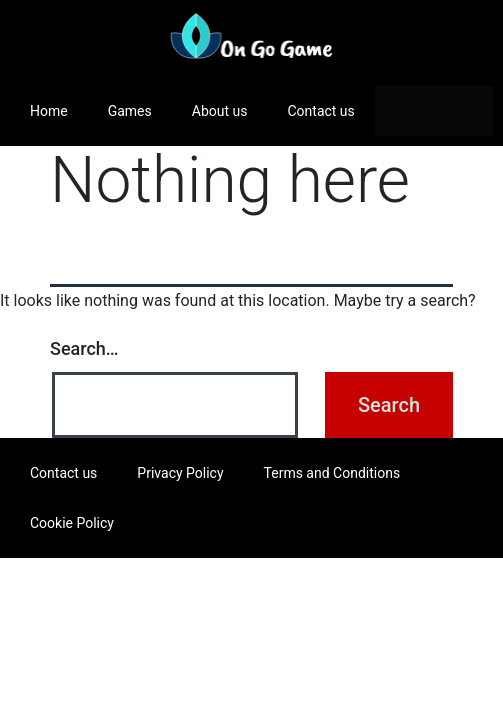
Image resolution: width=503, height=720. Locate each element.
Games (130, 111)
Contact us (320, 111)
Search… (84, 348)
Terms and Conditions (332, 473)
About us (220, 111)
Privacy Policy (180, 473)
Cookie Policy (72, 523)
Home (49, 111)
